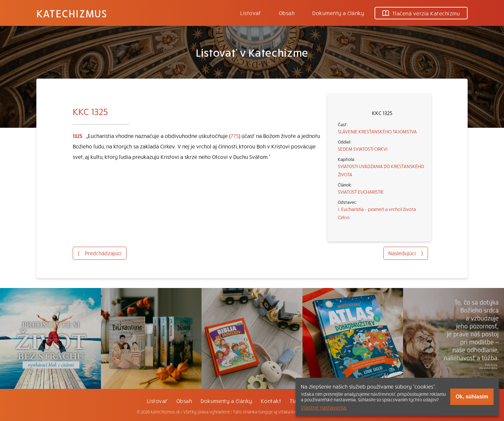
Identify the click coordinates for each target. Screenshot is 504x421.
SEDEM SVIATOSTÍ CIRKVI (363, 149)
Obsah (287, 13)
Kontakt (271, 401)
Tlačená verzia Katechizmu (421, 13)
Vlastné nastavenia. (324, 407)
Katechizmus (72, 13)
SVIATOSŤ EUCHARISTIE (361, 192)
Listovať (251, 13)
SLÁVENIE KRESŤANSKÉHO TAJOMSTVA (377, 131)
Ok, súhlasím (472, 397)
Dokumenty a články (338, 13)
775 (235, 136)
